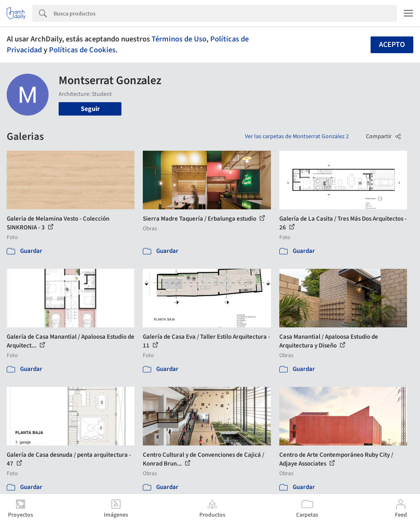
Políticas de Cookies (82, 50)
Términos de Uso (179, 39)
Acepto (392, 45)
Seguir (90, 109)
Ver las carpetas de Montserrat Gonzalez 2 (297, 136)
